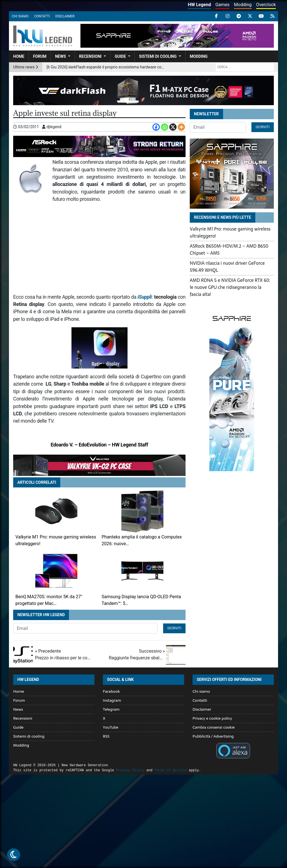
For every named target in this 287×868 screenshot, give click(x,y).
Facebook (111, 691)
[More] (181, 127)
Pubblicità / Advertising (213, 736)
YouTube (111, 727)
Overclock (266, 5)
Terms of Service (171, 770)
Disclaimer (65, 16)
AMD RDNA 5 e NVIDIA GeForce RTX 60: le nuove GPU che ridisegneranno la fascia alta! (230, 287)
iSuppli (145, 297)
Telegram (111, 709)
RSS (106, 736)
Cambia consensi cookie (214, 727)
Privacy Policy (130, 770)
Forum (40, 56)
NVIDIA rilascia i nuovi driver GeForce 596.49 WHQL (227, 267)
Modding (243, 5)
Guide (120, 56)
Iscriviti (174, 628)
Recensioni (90, 56)
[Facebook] (156, 127)
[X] (173, 127)
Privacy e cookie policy (212, 718)
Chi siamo (20, 16)
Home (19, 56)
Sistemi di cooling (158, 56)
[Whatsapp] (165, 127)
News (60, 56)
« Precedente (63, 655)
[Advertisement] (99, 248)
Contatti (42, 16)
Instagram (112, 700)
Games (222, 5)
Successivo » (137, 655)
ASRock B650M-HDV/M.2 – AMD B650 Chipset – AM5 (229, 249)
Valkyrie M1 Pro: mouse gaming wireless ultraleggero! (230, 232)
